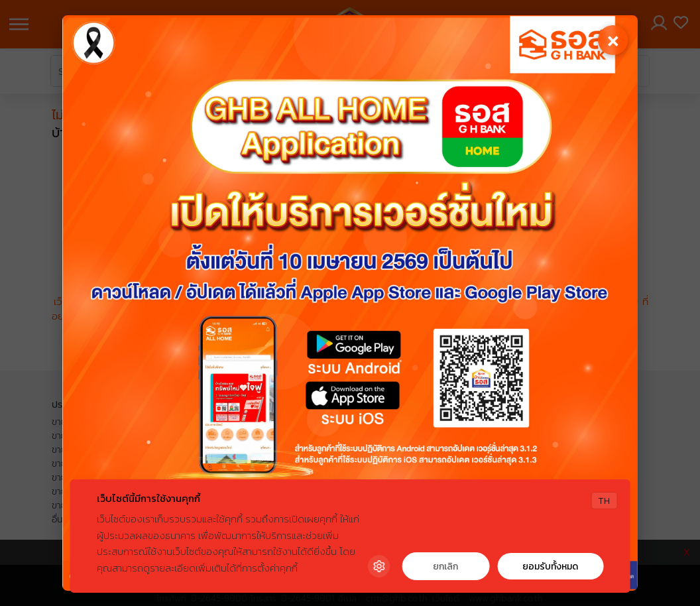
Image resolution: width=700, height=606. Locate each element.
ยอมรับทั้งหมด (550, 567)
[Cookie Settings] (379, 566)
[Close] (612, 41)
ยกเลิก (445, 567)
